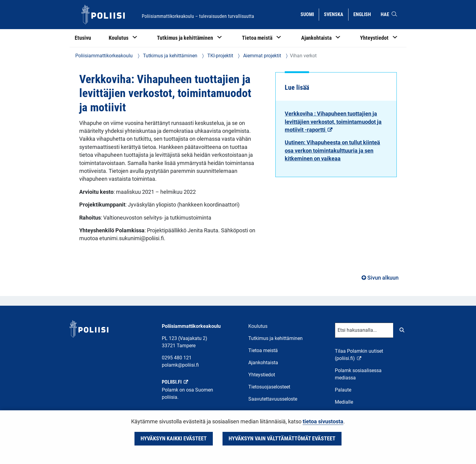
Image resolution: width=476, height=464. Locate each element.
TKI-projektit (220, 56)
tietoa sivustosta (323, 422)
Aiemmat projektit (262, 56)
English (364, 14)
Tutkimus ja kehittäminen (170, 56)
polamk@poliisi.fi (180, 365)
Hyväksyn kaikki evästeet (174, 439)
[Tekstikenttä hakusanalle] (364, 330)
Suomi (309, 14)
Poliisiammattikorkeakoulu (104, 56)
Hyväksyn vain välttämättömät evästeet (282, 439)
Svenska (336, 14)
